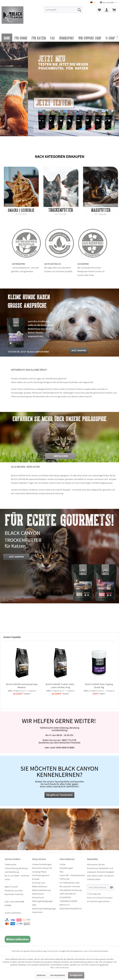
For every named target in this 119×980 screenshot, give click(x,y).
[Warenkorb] (114, 10)
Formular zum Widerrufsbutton (40, 885)
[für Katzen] (39, 38)
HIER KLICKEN (61, 456)
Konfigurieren (76, 975)
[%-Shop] (110, 38)
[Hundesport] (67, 38)
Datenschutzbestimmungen (100, 898)
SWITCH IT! (65, 905)
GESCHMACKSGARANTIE (71, 909)
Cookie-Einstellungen (42, 864)
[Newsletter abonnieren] (111, 887)
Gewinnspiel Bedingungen (44, 909)
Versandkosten (53, 951)
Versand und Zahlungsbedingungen (43, 899)
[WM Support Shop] (90, 38)
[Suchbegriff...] (63, 10)
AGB (34, 905)
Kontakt (36, 879)
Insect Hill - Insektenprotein (72, 875)
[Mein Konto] (107, 10)
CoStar (63, 864)
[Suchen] (79, 10)
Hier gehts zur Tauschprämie (59, 795)
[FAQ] (53, 38)
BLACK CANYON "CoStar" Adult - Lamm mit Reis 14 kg (98, 686)
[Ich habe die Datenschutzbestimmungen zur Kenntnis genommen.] (88, 894)
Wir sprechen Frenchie (70, 886)
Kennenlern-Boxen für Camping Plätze (42, 870)
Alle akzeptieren (58, 975)
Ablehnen (41, 975)
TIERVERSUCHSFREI (68, 901)
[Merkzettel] (99, 10)
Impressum (37, 912)
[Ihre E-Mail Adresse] (98, 887)
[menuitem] (63, 11)
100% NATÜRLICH (68, 894)
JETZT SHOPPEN (16, 557)
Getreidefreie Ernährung (71, 890)
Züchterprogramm (41, 875)
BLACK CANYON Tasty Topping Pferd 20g (21, 686)
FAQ (61, 872)
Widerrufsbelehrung (41, 890)
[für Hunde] (21, 38)
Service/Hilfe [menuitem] (107, 2)
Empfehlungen (66, 868)
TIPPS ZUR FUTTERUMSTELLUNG (69, 881)
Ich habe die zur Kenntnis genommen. (100, 898)
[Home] (7, 38)
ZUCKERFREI (65, 897)
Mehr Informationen (59, 967)
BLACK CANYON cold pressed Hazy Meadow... (59, 686)
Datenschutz (38, 894)
